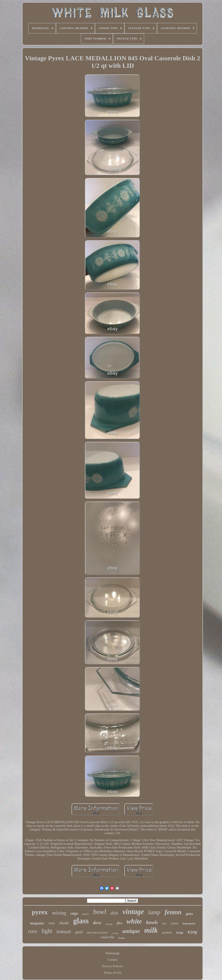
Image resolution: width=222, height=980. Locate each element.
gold (79, 932)
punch (86, 914)
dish (114, 913)
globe (189, 914)
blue (164, 924)
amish (175, 923)
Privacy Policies (112, 966)
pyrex (40, 912)
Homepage (113, 953)
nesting (109, 924)
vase (52, 923)
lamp (154, 912)
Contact (113, 960)
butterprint (189, 923)
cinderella (107, 937)
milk (151, 930)
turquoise (37, 923)
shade (64, 923)
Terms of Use (113, 973)
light (47, 931)
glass (81, 921)
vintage (133, 912)
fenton (173, 912)
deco (97, 923)
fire (120, 923)
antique (131, 931)
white (134, 921)
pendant (167, 933)
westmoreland (97, 933)
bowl (100, 912)
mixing (59, 913)
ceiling (115, 933)
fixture (122, 938)
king (192, 932)
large (180, 932)
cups (74, 913)
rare (33, 931)
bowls (152, 922)
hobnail (64, 931)
